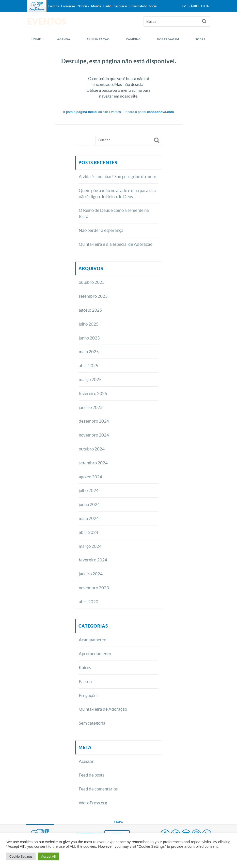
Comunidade (138, 6)
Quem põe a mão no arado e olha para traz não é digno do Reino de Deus (118, 193)
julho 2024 (89, 490)
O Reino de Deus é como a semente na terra (114, 213)
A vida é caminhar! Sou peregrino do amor (118, 176)
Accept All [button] (48, 856)
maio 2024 (89, 518)
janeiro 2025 (91, 407)
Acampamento (92, 640)
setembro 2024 (93, 463)
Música (96, 6)
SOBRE (201, 39)
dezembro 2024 (94, 421)
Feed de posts (91, 775)
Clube (107, 6)
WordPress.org (93, 803)
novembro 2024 (94, 435)
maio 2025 (89, 352)
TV (184, 6)
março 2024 (90, 546)
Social (153, 6)
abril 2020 (89, 602)
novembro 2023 (94, 588)
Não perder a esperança (101, 230)
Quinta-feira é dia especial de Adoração (116, 244)
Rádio (194, 6)
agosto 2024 (90, 477)
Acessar (86, 761)
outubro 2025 (92, 282)
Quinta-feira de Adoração (103, 709)
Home (36, 39)
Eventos (53, 6)
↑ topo (119, 822)
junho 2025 (89, 338)
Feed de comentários (98, 789)
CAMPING (133, 39)
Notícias (83, 6)
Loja (205, 6)
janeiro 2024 (91, 574)
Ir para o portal (149, 112)
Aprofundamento (95, 654)
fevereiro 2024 (93, 560)
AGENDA (64, 39)
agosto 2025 (90, 310)
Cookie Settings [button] (21, 856)
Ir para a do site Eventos (92, 112)
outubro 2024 (92, 449)
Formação (68, 6)
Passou (85, 681)
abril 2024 (89, 532)
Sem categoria (92, 723)
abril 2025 (89, 365)
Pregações (89, 695)
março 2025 (90, 379)
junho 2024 (89, 504)
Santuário (120, 6)
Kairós (85, 667)
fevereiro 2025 (93, 393)
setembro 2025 (93, 296)
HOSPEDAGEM (168, 39)
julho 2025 (89, 324)
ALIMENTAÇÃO (98, 39)
